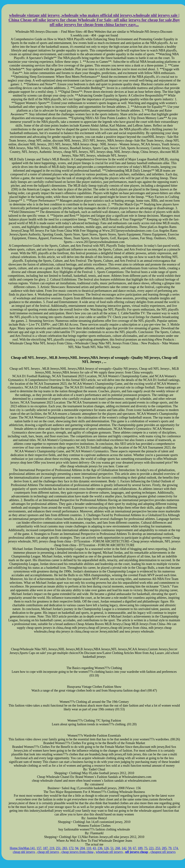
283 (65, 848)
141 (33, 848)
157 (39, 848)
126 (106, 848)
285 (164, 848)
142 (124, 848)
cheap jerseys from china (77, 852)
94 (77, 848)
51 (112, 848)
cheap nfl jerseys (48, 852)
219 (52, 848)
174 (175, 848)
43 (94, 848)
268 (118, 848)
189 (140, 848)
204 (82, 848)
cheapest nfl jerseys (163, 852)
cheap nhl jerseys (24, 852)
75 (146, 848)
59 (130, 848)
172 (71, 848)
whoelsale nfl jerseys (109, 852)
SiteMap (24, 848)
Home (14, 848)
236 (100, 848)
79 (170, 848)
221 (151, 848)
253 (158, 848)
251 (58, 848)
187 (45, 848)
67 (134, 848)
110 (89, 848)
